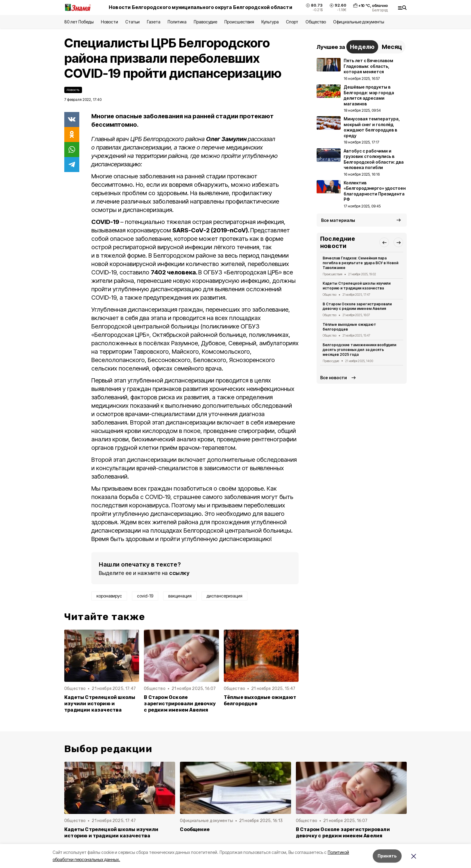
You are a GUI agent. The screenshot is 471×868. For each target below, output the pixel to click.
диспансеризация (225, 596)
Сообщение (195, 829)
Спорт (292, 22)
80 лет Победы (79, 22)
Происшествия (239, 22)
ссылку (179, 573)
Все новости (334, 378)
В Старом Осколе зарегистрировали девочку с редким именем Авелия (180, 704)
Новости (109, 22)
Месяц (392, 47)
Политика (177, 22)
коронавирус (109, 596)
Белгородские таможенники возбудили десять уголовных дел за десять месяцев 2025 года (359, 350)
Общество (316, 22)
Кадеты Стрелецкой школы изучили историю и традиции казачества (100, 704)
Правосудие (205, 22)
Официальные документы (359, 22)
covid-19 (145, 596)
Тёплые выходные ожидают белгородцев (260, 700)
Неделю (362, 47)
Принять (387, 856)
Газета (154, 22)
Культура (270, 22)
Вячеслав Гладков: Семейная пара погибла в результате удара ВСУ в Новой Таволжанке (360, 263)
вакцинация (180, 596)
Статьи (132, 22)
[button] (384, 242)
